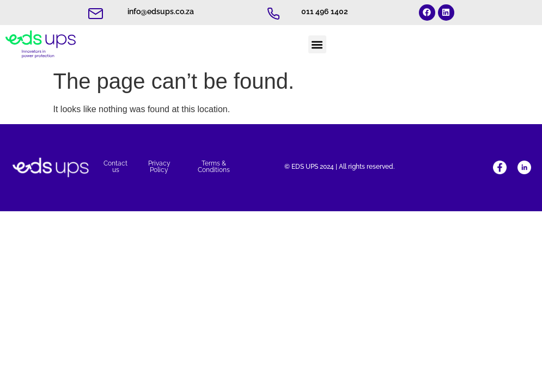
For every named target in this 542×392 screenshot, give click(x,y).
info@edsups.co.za (161, 11)
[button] (317, 44)
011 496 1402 (325, 11)
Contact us (115, 167)
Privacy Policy (159, 167)
